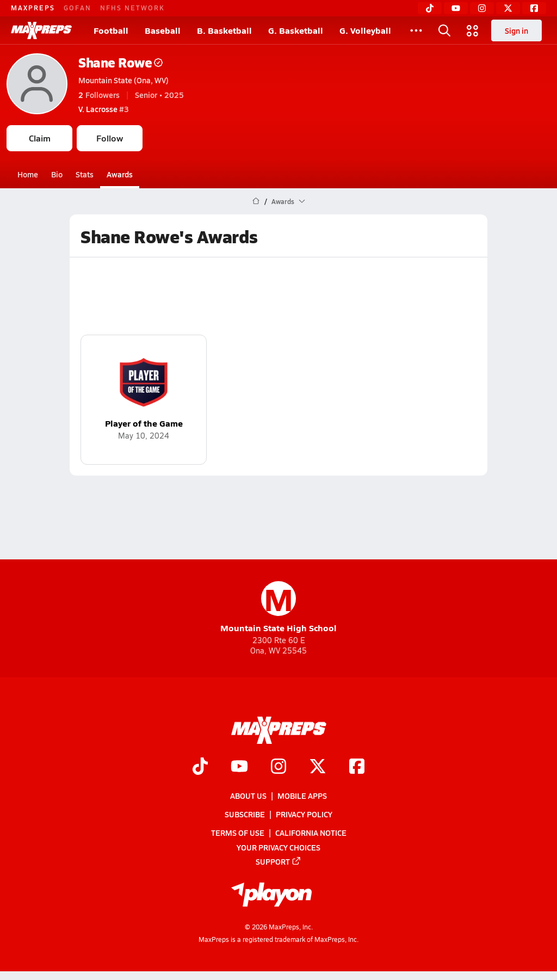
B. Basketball (224, 30)
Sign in (516, 30)
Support (278, 861)
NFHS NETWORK (132, 8)
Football (111, 30)
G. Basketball (296, 30)
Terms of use (238, 833)
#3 (104, 109)
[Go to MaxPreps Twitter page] (318, 767)
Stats (85, 174)
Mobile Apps (302, 796)
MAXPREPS (33, 8)
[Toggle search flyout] (444, 30)
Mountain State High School (278, 608)
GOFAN (78, 8)
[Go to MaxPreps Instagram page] (278, 767)
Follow (110, 138)
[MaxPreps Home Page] (256, 201)
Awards (120, 174)
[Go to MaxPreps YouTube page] (239, 767)
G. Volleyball (365, 30)
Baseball (163, 30)
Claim (40, 138)
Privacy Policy (304, 814)
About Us (248, 796)
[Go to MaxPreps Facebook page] (357, 767)
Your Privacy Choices (278, 847)
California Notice (311, 833)
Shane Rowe (120, 62)
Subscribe (245, 814)
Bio (57, 174)
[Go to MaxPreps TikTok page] (200, 767)
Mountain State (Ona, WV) (123, 80)
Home (28, 174)
